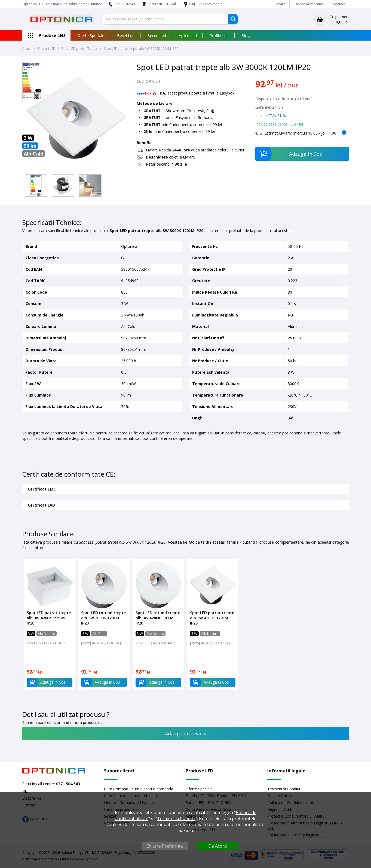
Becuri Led (157, 36)
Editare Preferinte (165, 846)
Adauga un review (186, 733)
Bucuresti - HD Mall (162, 4)
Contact (339, 4)
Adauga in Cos (289, 154)
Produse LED (52, 35)
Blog (246, 36)
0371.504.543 (125, 4)
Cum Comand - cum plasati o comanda (139, 789)
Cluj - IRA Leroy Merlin (206, 4)
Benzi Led (126, 36)
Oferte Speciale (91, 36)
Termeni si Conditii (284, 789)
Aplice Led (188, 36)
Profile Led (219, 36)
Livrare (280, 4)
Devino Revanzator (309, 4)
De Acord (217, 846)
